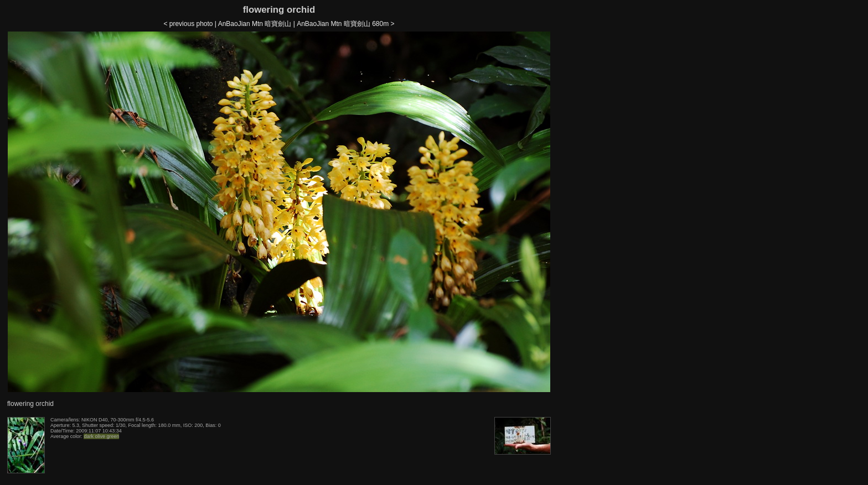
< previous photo (188, 24)
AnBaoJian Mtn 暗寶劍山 (255, 24)
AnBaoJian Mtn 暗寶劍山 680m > (345, 24)
